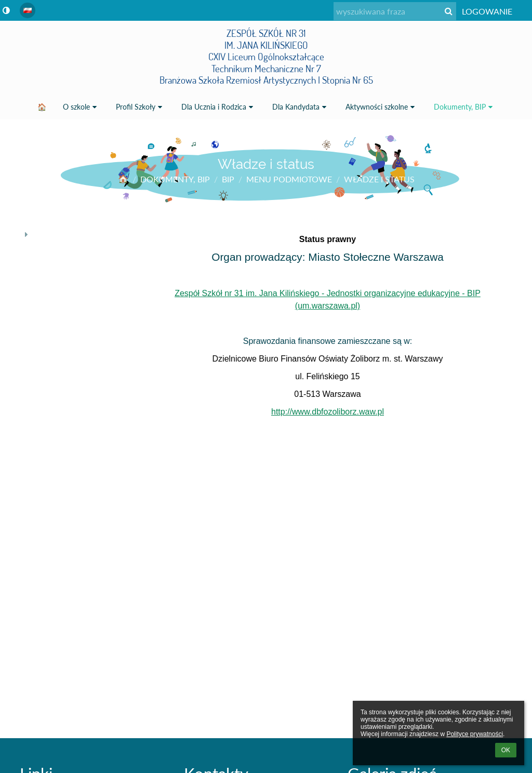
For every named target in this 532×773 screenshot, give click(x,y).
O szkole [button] (81, 107)
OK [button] (506, 750)
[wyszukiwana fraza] (395, 11)
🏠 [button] (42, 107)
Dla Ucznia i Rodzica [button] (218, 107)
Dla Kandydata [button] (301, 107)
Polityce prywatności (475, 734)
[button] (28, 10)
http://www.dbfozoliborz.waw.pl (328, 412)
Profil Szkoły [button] (140, 107)
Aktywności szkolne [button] (381, 107)
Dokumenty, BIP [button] (464, 107)
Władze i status (379, 179)
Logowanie (487, 11)
